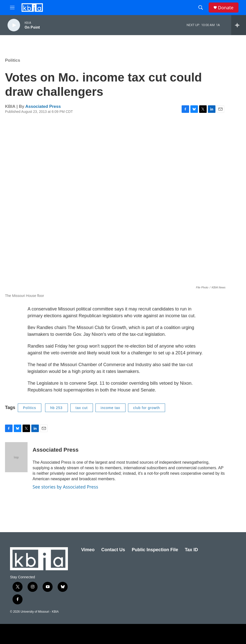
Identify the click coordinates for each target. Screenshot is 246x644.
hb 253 (56, 408)
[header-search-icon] (201, 8)
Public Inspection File (155, 550)
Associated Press (43, 106)
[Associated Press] (16, 457)
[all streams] (239, 25)
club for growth (147, 408)
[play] (14, 25)
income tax (110, 408)
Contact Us (113, 550)
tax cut (82, 408)
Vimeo (88, 550)
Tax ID (192, 550)
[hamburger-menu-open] (12, 8)
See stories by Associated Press (65, 487)
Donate (226, 8)
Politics (13, 60)
